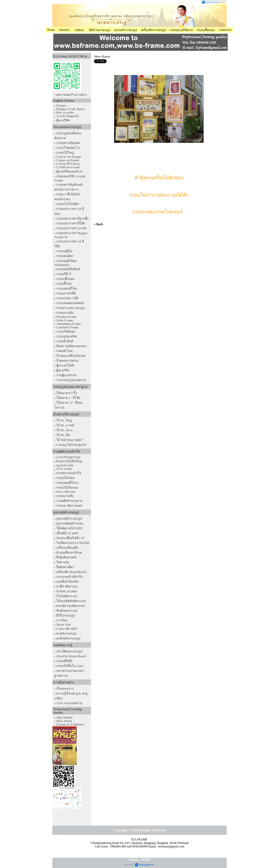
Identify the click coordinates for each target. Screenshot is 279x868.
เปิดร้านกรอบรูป (99, 30)
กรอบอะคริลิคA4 (181, 30)
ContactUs (225, 30)
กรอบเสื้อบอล (206, 30)
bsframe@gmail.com (171, 846)
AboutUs (64, 30)
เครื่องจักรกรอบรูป (153, 30)
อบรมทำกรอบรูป (126, 30)
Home (51, 30)
